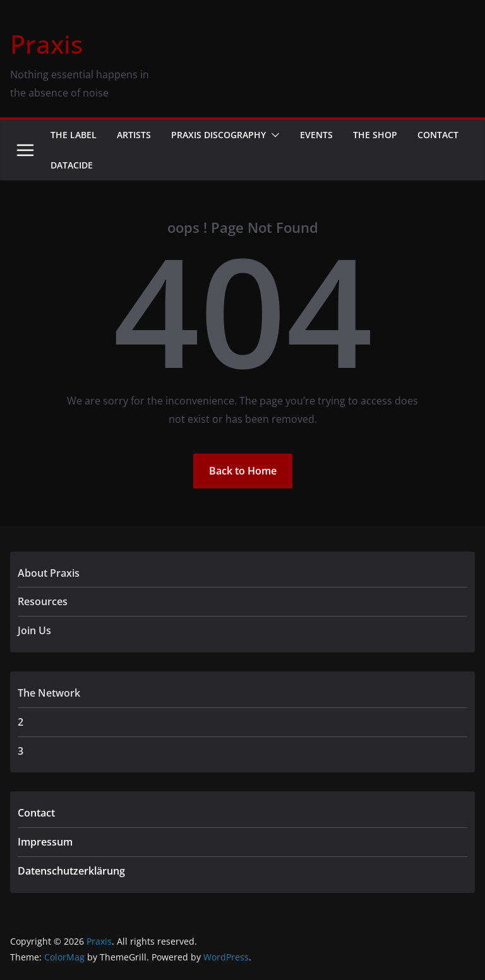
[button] (273, 135)
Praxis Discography (219, 135)
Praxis (46, 44)
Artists (134, 135)
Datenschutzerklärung (71, 871)
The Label (74, 135)
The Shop (375, 135)
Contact (438, 135)
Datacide (72, 165)
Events (316, 135)
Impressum (45, 842)
